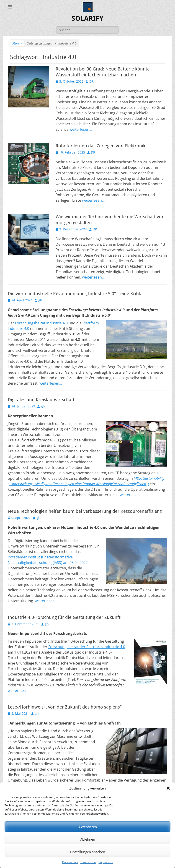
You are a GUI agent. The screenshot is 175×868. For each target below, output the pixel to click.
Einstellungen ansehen (87, 852)
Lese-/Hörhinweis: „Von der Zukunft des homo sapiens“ (65, 707)
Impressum (106, 862)
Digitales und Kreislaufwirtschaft (41, 400)
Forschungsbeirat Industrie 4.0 (41, 323)
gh (40, 300)
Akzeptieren (88, 827)
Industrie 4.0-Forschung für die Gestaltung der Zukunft (64, 617)
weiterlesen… (81, 129)
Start (17, 43)
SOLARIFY (87, 18)
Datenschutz (70, 862)
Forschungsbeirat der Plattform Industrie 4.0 (87, 647)
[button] (168, 788)
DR (91, 81)
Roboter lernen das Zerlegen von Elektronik (100, 146)
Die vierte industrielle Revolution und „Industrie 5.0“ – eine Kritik (74, 294)
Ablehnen (88, 839)
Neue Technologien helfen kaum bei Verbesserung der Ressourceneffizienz (85, 511)
